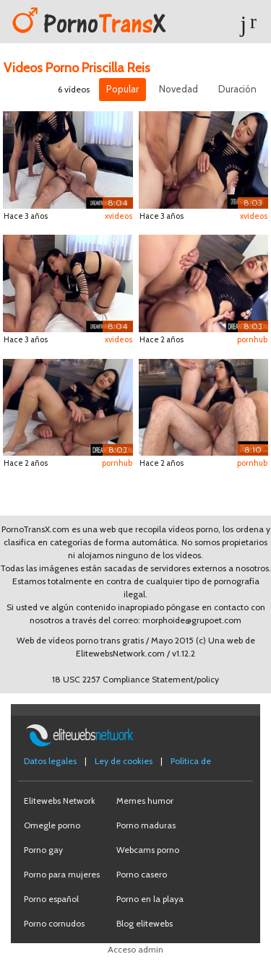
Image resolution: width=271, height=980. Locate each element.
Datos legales (50, 761)
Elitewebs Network (60, 801)
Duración (237, 89)
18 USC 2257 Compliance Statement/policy (135, 679)
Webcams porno (148, 850)
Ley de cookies (124, 761)
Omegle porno (52, 825)
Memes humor (145, 801)
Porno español (51, 899)
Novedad (178, 89)
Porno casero (142, 874)
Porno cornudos (54, 923)
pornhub (252, 339)
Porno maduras (146, 825)
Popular (122, 89)
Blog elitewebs (145, 923)
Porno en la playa (150, 899)
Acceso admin (135, 949)
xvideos (119, 216)
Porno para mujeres (62, 874)
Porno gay (43, 850)
